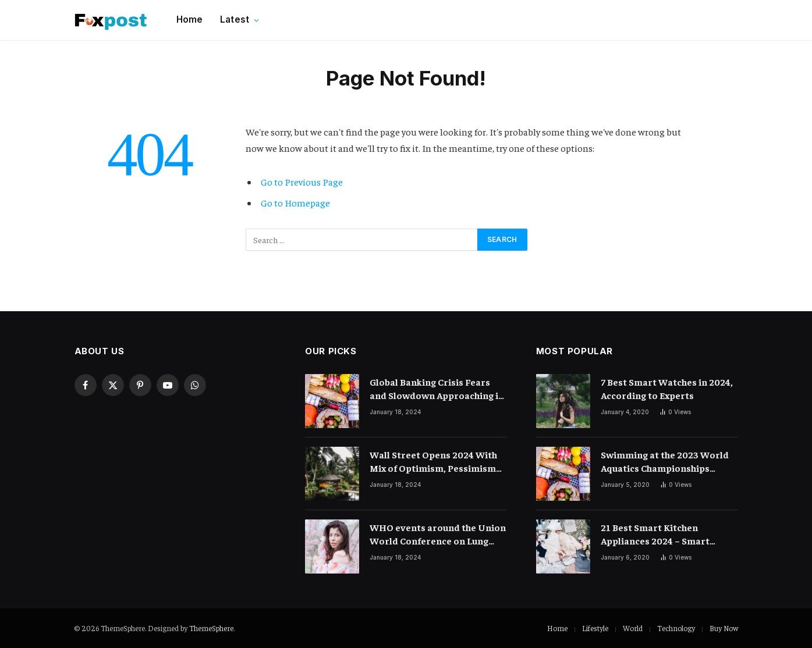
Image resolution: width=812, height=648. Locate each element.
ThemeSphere (211, 628)
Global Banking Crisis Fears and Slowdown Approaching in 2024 (437, 389)
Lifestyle (595, 628)
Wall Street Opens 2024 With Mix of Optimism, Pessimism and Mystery (433, 462)
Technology (676, 628)
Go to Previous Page (302, 182)
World (633, 628)
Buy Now (724, 628)
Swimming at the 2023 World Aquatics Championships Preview (665, 462)
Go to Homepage (295, 203)
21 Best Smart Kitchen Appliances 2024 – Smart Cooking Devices (655, 534)
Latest (235, 19)
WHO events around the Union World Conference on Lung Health (438, 534)
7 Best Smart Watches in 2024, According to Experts (667, 388)
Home (190, 19)
